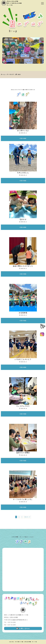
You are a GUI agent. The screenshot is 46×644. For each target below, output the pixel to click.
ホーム (3, 74)
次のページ (27, 517)
